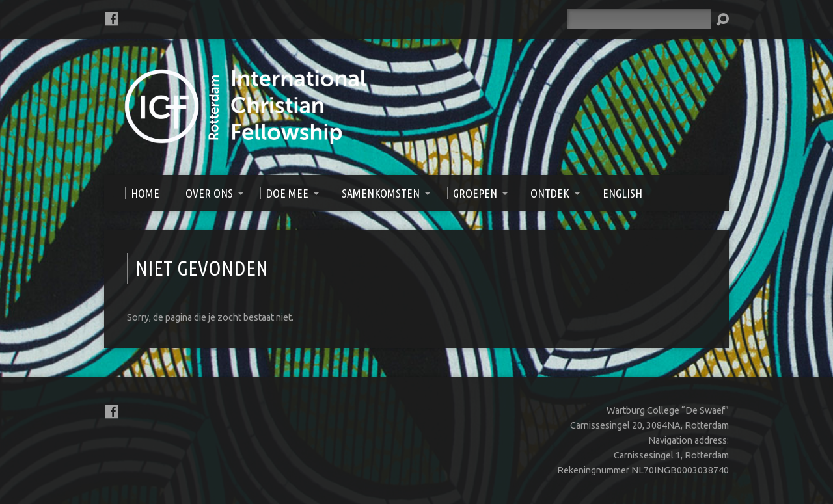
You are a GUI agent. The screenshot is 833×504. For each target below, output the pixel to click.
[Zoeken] (639, 19)
